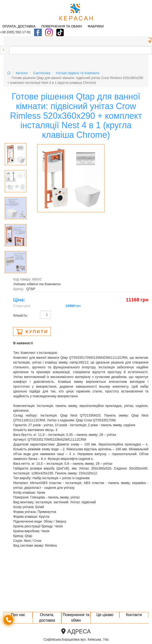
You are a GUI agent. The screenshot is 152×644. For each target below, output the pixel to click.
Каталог (22, 73)
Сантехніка (42, 73)
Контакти (134, 615)
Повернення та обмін (62, 26)
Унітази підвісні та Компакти (78, 73)
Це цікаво (105, 615)
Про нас (18, 615)
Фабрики (96, 26)
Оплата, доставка (19, 26)
